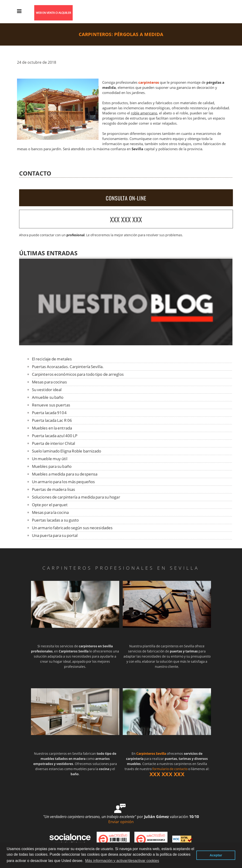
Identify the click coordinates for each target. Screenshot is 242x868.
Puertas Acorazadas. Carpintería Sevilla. (68, 367)
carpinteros (149, 82)
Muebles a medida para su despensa (65, 474)
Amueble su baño (48, 397)
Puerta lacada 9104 (49, 413)
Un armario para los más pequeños (63, 482)
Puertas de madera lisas (53, 489)
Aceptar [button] (216, 855)
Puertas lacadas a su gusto (55, 520)
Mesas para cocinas (49, 382)
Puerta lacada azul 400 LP (55, 436)
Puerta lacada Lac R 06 (52, 420)
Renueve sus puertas (51, 405)
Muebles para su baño (52, 466)
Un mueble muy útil (50, 459)
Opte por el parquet (50, 505)
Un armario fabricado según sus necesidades (72, 528)
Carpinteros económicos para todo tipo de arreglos (78, 374)
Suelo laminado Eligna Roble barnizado (67, 451)
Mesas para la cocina (50, 512)
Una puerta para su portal (55, 535)
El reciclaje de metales (52, 359)
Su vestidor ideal (47, 390)
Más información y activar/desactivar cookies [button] (122, 861)
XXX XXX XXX (126, 219)
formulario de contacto (170, 769)
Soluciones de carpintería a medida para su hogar (76, 497)
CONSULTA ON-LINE (126, 198)
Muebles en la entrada (52, 428)
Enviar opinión (121, 822)
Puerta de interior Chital (54, 443)
